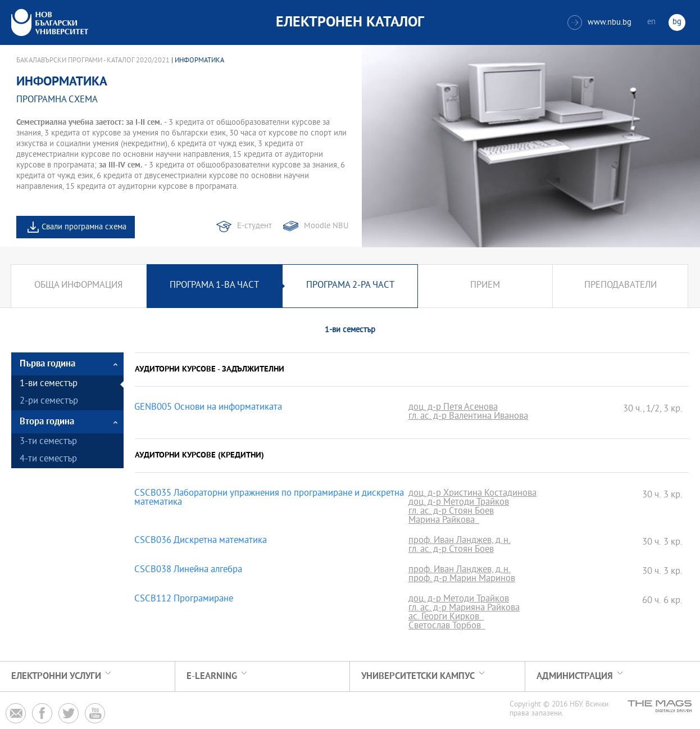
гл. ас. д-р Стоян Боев (451, 512)
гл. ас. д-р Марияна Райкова (464, 609)
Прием (485, 286)
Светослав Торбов (447, 627)
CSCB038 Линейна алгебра (188, 570)
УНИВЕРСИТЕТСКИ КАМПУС (418, 676)
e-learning (212, 676)
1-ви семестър (49, 384)
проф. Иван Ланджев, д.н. (460, 541)
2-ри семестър (49, 402)
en (651, 22)
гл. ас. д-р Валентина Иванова (468, 417)
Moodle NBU (326, 226)
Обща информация (78, 286)
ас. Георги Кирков (446, 618)
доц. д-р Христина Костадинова (472, 494)
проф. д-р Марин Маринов (462, 579)
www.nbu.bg (599, 22)
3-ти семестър (48, 442)
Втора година (47, 422)
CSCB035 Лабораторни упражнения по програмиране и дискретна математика (269, 499)
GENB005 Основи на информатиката (208, 408)
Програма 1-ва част (214, 286)
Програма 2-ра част (350, 286)
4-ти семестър (48, 459)
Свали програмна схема (84, 227)
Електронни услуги (56, 676)
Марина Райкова (444, 521)
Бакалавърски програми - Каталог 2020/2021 (93, 61)
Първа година (47, 364)
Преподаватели (621, 286)
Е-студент (254, 226)
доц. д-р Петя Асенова (453, 408)
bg (677, 22)
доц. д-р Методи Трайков (459, 503)
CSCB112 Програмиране (184, 600)
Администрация (575, 676)
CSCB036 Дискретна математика (201, 541)
